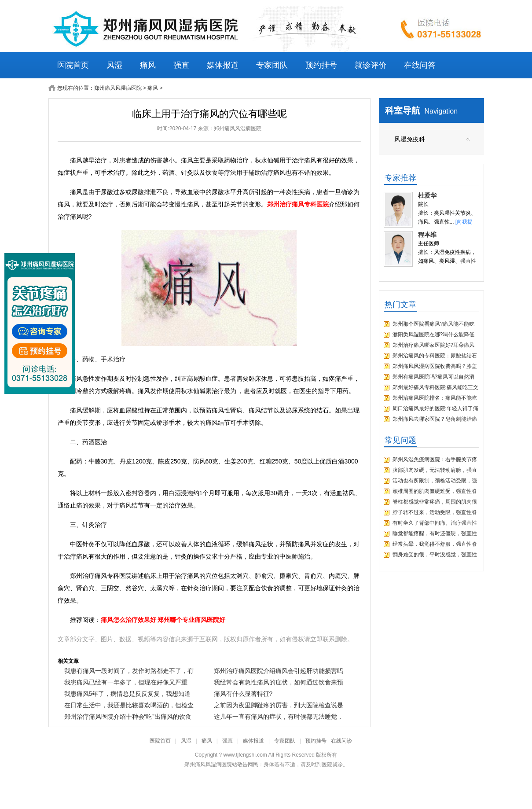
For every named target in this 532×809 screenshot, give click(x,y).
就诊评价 (371, 65)
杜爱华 (427, 195)
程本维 (427, 235)
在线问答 (420, 65)
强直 (181, 65)
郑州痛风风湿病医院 (118, 88)
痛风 (148, 65)
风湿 (114, 65)
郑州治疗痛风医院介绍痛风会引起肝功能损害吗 (279, 671)
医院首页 (73, 65)
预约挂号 (321, 65)
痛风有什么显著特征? (243, 694)
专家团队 (272, 65)
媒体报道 (223, 65)
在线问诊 (341, 741)
